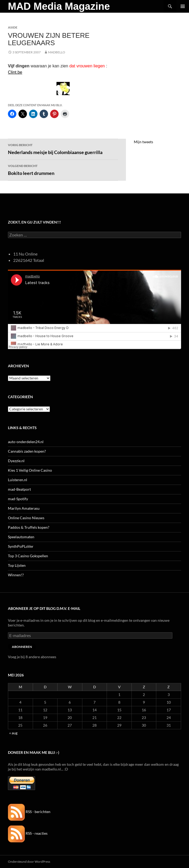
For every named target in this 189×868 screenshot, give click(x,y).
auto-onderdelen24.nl (26, 442)
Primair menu (183, 6)
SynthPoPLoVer (21, 546)
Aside (13, 27)
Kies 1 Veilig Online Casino (30, 470)
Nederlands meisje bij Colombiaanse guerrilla (63, 148)
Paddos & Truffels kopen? (29, 527)
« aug (13, 733)
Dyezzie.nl (16, 461)
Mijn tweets (143, 142)
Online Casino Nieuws (26, 518)
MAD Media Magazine (59, 6)
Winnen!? (16, 575)
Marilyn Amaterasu (24, 508)
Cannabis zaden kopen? (27, 451)
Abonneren (22, 647)
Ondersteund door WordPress (29, 862)
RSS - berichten (29, 812)
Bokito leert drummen (63, 169)
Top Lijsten (17, 565)
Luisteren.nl (18, 480)
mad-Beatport (19, 489)
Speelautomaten (21, 537)
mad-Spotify (18, 499)
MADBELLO (57, 52)
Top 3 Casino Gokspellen (28, 556)
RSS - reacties (28, 833)
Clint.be (15, 72)
